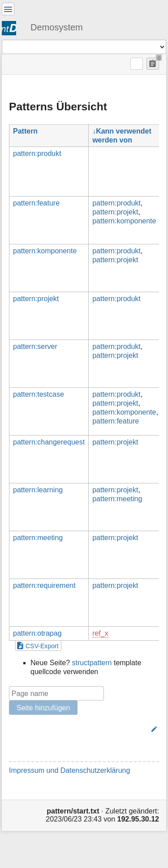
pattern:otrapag (37, 633)
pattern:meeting (117, 499)
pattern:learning (38, 490)
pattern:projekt (115, 212)
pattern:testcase (39, 394)
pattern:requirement (44, 585)
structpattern (92, 663)
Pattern (25, 131)
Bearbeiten (130, 729)
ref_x (100, 633)
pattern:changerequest (49, 442)
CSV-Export (42, 646)
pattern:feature (36, 203)
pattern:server (35, 346)
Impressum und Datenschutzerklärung (69, 770)
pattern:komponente (124, 221)
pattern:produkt (37, 153)
